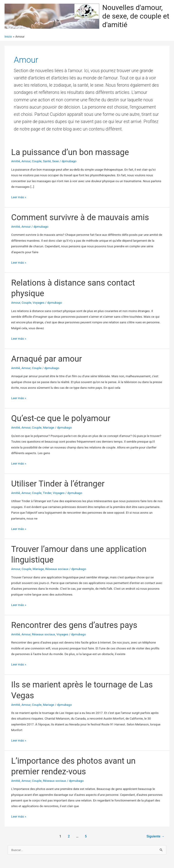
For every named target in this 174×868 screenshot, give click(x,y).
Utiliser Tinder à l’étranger (58, 484)
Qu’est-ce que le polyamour (61, 418)
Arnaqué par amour (46, 359)
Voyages (39, 303)
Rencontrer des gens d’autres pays (74, 625)
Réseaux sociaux (57, 569)
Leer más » (19, 197)
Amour (26, 161)
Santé (47, 161)
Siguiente (156, 836)
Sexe (55, 161)
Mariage (48, 427)
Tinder (47, 493)
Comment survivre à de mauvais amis (80, 217)
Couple (37, 161)
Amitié (16, 161)
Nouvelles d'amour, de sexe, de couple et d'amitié (136, 16)
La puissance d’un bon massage (70, 152)
